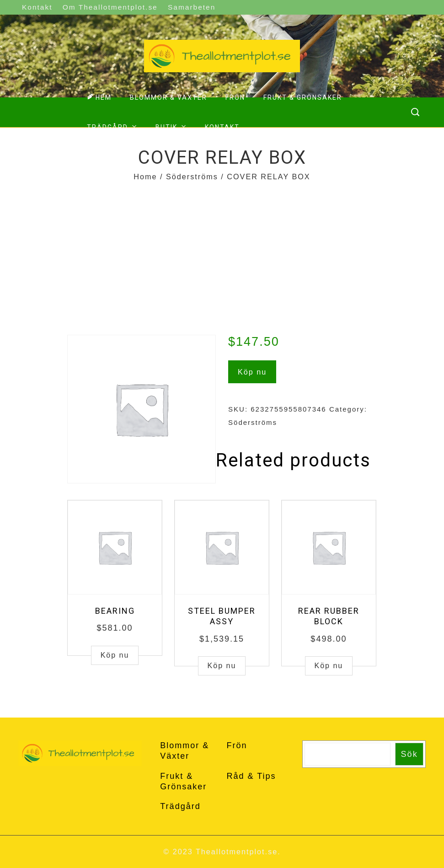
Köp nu (252, 372)
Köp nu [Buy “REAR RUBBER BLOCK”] (329, 666)
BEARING (115, 611)
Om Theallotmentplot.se (110, 7)
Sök (409, 754)
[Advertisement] (222, 252)
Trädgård (113, 126)
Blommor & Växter (169, 97)
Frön (235, 97)
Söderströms (192, 177)
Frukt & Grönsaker (303, 97)
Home (145, 177)
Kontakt (37, 7)
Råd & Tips (251, 776)
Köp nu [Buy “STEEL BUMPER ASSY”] (222, 666)
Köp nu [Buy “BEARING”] (115, 655)
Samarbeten (192, 7)
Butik (172, 126)
